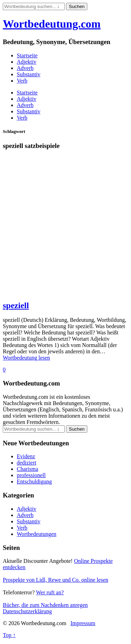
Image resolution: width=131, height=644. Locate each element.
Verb (22, 81)
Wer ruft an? (50, 592)
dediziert (27, 463)
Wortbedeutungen (37, 534)
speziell (16, 305)
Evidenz (26, 456)
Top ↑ (9, 635)
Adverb (25, 68)
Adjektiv (27, 62)
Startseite (27, 55)
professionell (31, 475)
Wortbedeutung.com (52, 24)
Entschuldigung (34, 482)
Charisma (27, 469)
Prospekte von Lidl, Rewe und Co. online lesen (56, 580)
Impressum (83, 623)
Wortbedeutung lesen (26, 358)
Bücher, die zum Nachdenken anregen (45, 605)
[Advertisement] (65, 228)
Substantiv (29, 74)
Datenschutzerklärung (27, 611)
